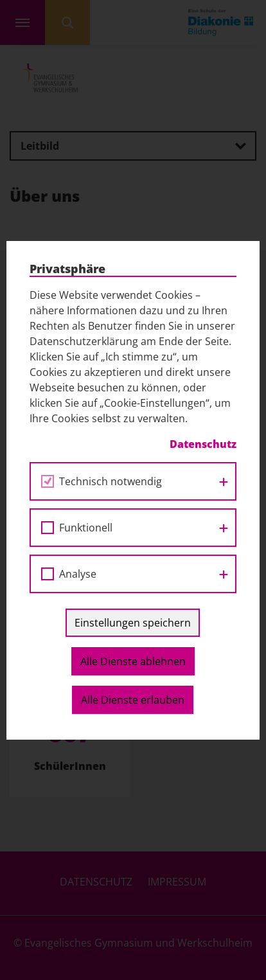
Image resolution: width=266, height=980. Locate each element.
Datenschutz (203, 444)
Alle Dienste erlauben (133, 700)
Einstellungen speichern (133, 623)
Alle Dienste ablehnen (133, 661)
